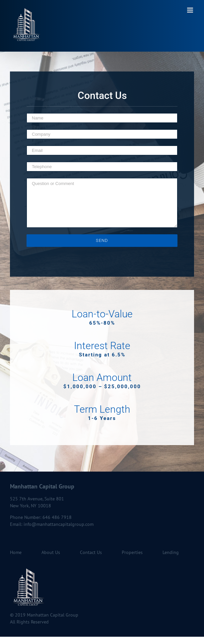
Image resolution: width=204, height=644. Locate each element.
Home (16, 552)
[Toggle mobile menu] (191, 10)
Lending (171, 552)
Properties (132, 552)
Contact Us (91, 552)
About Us (51, 552)
